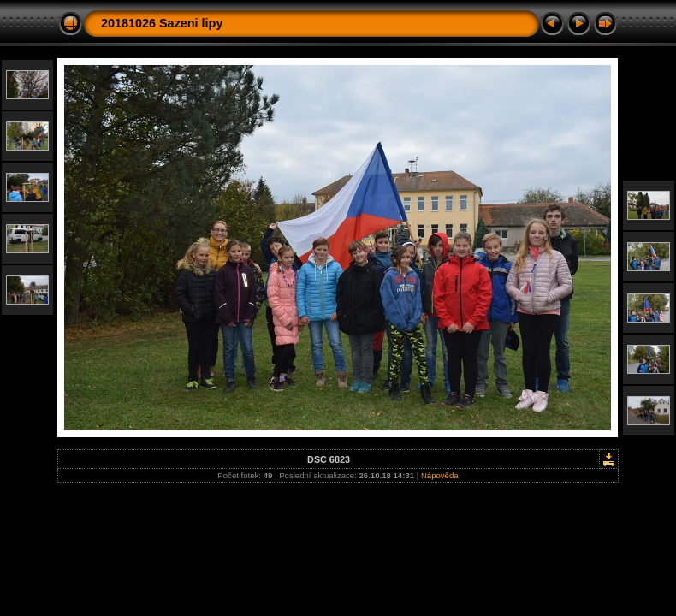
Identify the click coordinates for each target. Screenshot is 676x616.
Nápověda (440, 475)
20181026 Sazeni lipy (162, 23)
